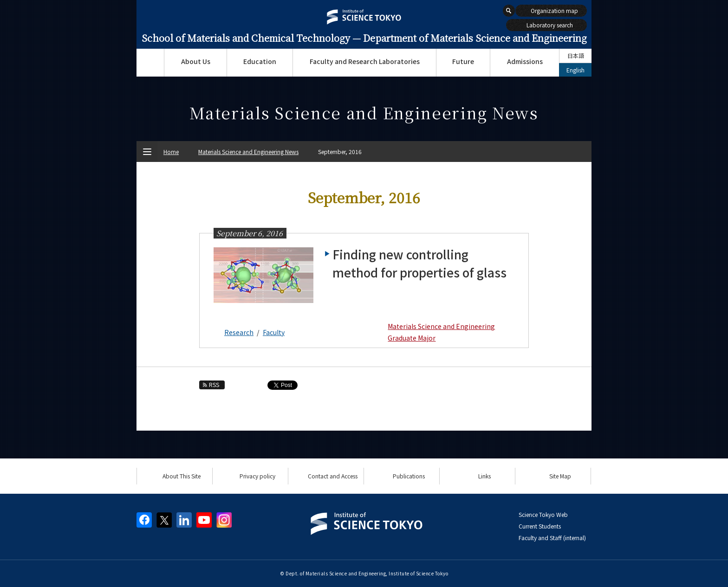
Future (463, 61)
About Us (196, 61)
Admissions (525, 61)
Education (260, 61)
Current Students (540, 526)
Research (239, 332)
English (575, 70)
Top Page (150, 63)
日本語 (576, 55)
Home (171, 152)
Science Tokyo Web (543, 514)
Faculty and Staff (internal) (552, 538)
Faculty (274, 332)
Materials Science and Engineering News (248, 152)
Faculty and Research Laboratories (365, 61)
